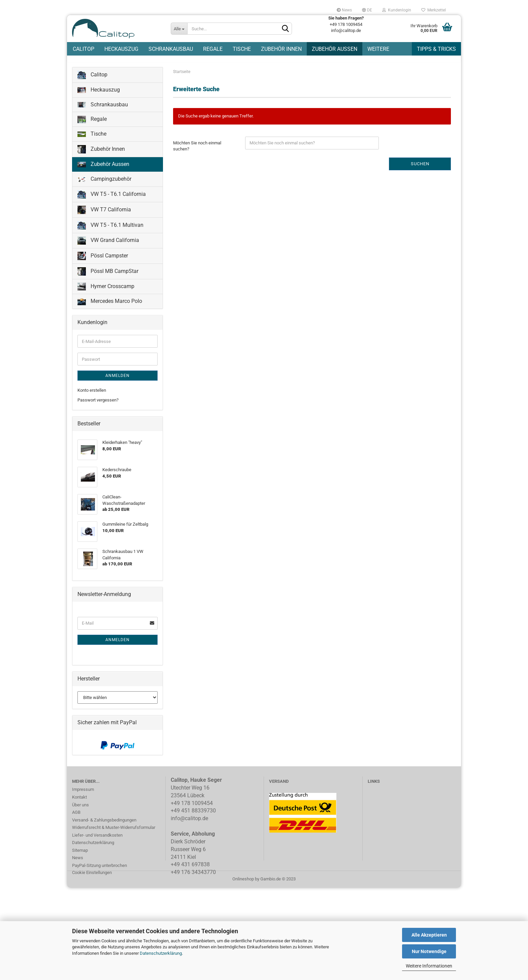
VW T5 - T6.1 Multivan (110, 229)
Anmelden (118, 379)
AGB (76, 816)
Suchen (420, 167)
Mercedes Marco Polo (110, 305)
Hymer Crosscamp (106, 290)
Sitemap (80, 854)
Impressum (83, 793)
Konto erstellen (92, 394)
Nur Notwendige (429, 951)
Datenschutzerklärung (161, 953)
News (344, 10)
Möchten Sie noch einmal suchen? (197, 150)
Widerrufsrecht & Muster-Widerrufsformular (114, 831)
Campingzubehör (104, 183)
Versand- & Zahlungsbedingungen (104, 824)
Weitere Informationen (429, 966)
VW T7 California (104, 214)
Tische (242, 49)
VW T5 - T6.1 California (112, 198)
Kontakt (79, 801)
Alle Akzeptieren (429, 935)
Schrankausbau (171, 49)
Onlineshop (243, 883)
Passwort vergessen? (98, 404)
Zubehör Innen (281, 49)
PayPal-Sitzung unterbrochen (100, 869)
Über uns (80, 809)
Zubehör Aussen (335, 49)
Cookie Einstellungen (92, 876)
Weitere (378, 49)
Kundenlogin (397, 10)
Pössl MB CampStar (108, 275)
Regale (213, 49)
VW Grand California (108, 244)
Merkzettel (434, 10)
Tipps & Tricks (436, 49)
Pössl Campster (103, 260)
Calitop (84, 49)
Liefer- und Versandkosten (97, 839)
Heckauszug (121, 49)
